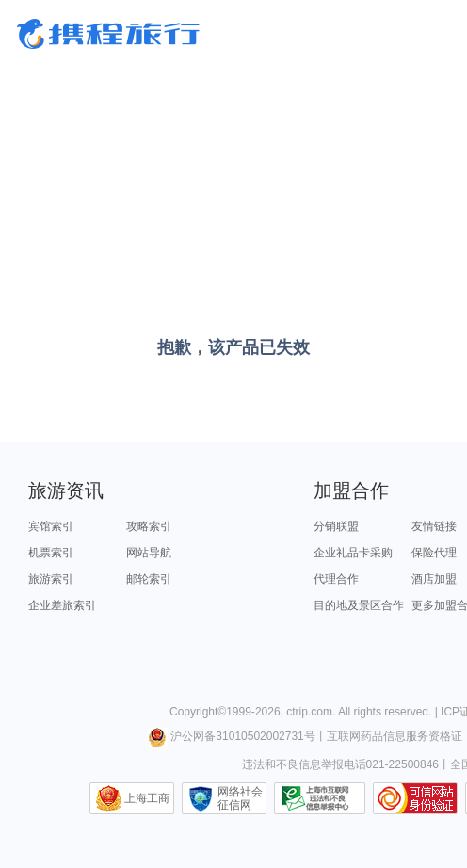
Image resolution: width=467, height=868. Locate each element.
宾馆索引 (51, 526)
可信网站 (415, 798)
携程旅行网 (108, 34)
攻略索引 (149, 526)
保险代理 (434, 553)
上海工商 (147, 798)
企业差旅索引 (62, 605)
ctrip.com (309, 712)
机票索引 (51, 553)
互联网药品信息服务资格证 (395, 736)
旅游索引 (51, 579)
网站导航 (149, 553)
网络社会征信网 (240, 798)
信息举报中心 (320, 798)
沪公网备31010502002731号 (232, 736)
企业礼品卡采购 (353, 553)
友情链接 (434, 526)
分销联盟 (336, 526)
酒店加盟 (434, 579)
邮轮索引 (149, 579)
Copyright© (198, 712)
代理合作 (336, 579)
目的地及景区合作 (359, 605)
